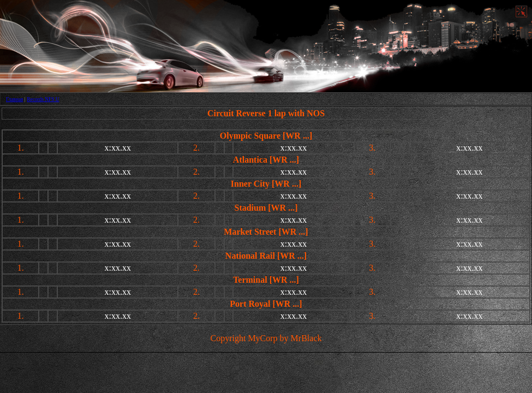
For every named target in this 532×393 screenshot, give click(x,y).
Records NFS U (43, 99)
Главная (14, 99)
